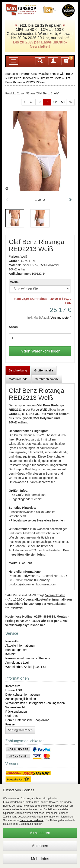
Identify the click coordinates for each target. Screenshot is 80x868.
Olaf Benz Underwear (22, 78)
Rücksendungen (16, 712)
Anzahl (14, 327)
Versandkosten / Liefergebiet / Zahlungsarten (35, 703)
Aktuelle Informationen (20, 646)
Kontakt (10, 654)
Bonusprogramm (16, 650)
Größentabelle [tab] (44, 370)
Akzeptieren (40, 833)
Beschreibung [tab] (18, 370)
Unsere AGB (14, 690)
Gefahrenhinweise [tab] (47, 379)
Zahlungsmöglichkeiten (21, 699)
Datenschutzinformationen (23, 695)
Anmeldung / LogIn (18, 663)
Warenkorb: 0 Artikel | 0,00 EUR (26, 667)
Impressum (13, 686)
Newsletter (12, 641)
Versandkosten (60, 318)
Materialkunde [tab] (18, 379)
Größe (14, 282)
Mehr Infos (40, 859)
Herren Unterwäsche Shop (39, 74)
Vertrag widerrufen (20, 730)
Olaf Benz (66, 74)
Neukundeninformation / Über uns (28, 658)
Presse (10, 724)
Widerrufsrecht (15, 707)
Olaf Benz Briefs (50, 78)
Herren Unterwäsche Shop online (27, 720)
